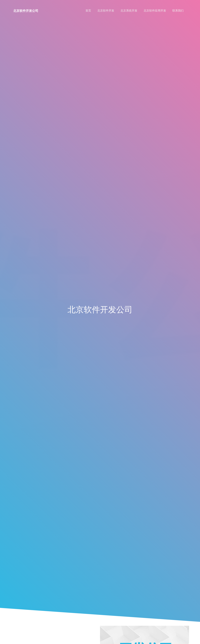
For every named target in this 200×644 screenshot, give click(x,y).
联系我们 (178, 11)
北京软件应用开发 (155, 11)
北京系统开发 (129, 11)
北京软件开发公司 (26, 11)
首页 (88, 11)
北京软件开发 (106, 11)
